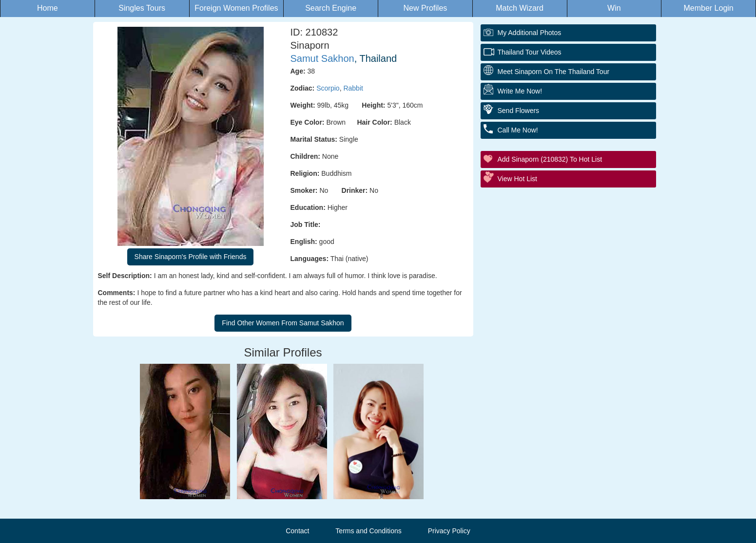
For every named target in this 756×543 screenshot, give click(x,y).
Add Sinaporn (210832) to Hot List (550, 159)
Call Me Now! (518, 130)
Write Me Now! (520, 91)
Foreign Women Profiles (236, 8)
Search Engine (331, 8)
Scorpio (328, 88)
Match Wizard (520, 8)
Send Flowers (519, 111)
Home (48, 8)
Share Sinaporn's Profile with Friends (191, 257)
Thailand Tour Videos (530, 52)
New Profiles (425, 8)
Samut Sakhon (322, 58)
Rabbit (353, 88)
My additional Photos (530, 33)
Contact (297, 531)
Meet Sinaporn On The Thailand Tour (554, 72)
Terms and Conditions (368, 531)
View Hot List (517, 179)
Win (614, 8)
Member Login (708, 8)
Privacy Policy (449, 531)
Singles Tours (142, 8)
